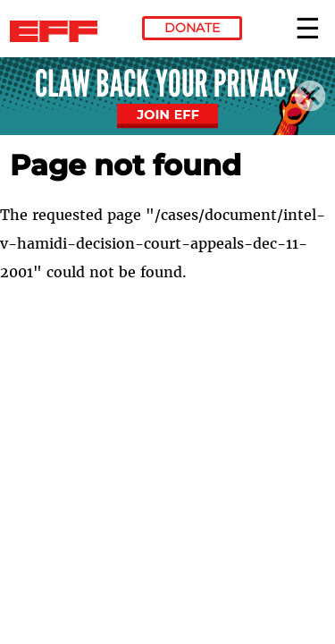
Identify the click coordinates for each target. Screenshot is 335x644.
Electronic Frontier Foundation (59, 31)
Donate (192, 28)
